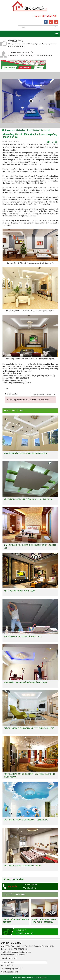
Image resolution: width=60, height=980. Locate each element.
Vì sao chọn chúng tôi (20, 52)
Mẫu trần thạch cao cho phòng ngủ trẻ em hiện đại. (26, 820)
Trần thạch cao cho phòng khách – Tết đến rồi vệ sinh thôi (29, 728)
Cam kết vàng (16, 41)
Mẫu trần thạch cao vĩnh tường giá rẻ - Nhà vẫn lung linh (28, 499)
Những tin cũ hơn (14, 411)
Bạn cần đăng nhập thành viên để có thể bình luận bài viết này (28, 400)
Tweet (6, 389)
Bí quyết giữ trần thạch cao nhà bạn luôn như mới (25, 453)
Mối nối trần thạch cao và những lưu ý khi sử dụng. (25, 682)
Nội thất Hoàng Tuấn (11, 221)
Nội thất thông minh (15, 895)
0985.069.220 (12, 949)
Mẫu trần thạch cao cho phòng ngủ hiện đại (22, 866)
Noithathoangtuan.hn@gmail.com (18, 952)
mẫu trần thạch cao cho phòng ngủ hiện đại (38, 366)
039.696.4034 (23, 949)
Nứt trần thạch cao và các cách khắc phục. (23, 637)
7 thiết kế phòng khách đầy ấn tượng (19, 591)
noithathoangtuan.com (16, 955)
